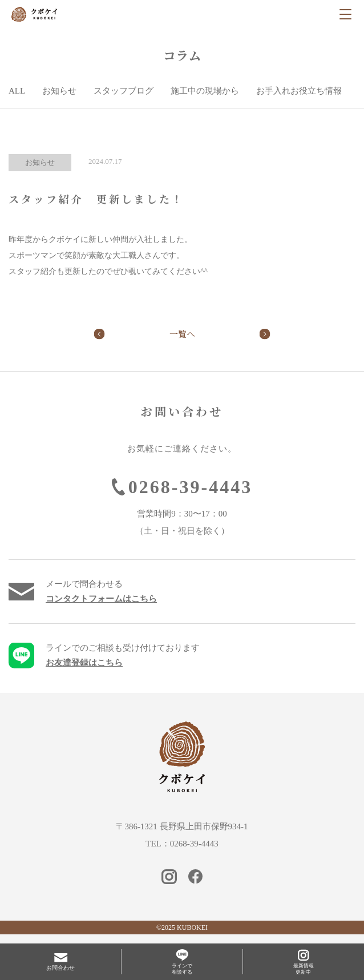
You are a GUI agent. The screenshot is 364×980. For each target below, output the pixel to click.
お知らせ (59, 91)
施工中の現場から (205, 91)
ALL (17, 91)
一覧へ (182, 334)
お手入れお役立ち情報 (299, 91)
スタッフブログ (124, 91)
